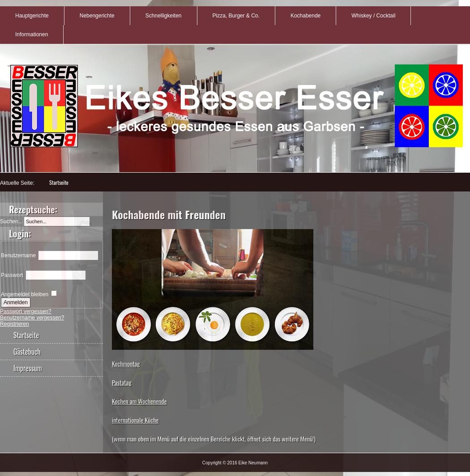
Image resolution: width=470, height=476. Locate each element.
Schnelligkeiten (164, 16)
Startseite (59, 182)
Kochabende (305, 16)
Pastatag (122, 382)
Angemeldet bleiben (25, 294)
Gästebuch (27, 352)
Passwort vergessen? (26, 311)
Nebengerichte (97, 16)
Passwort (12, 275)
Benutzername (18, 255)
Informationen (32, 34)
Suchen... (11, 221)
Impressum (28, 368)
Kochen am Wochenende (139, 401)
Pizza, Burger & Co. (236, 16)
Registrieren (15, 324)
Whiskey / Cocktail (373, 16)
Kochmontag (126, 363)
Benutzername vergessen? (32, 318)
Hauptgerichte (32, 16)
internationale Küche (135, 420)
